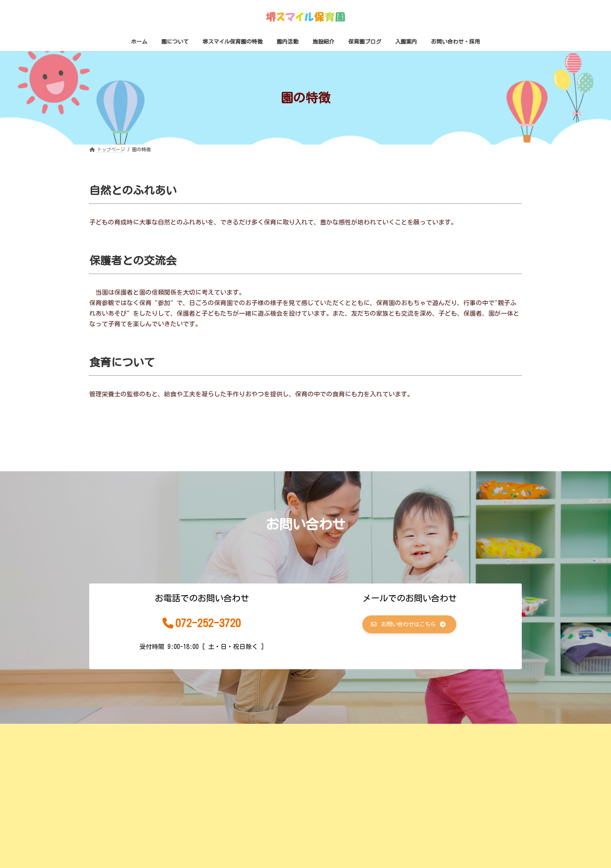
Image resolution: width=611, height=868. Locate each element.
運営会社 (242, 732)
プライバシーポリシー (353, 732)
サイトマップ (289, 732)
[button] (409, 626)
